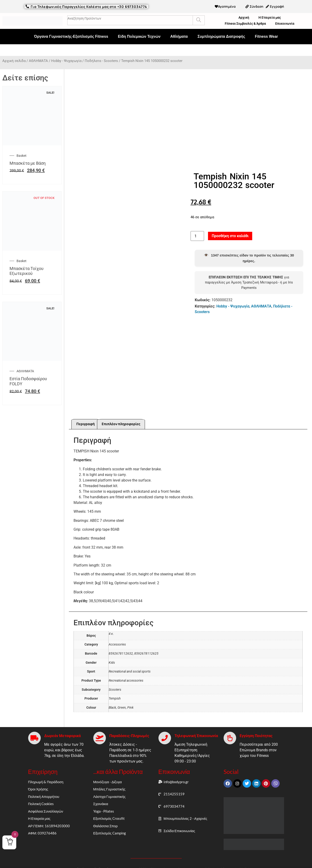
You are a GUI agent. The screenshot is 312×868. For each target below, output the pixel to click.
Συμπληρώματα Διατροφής (221, 36)
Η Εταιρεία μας (270, 17)
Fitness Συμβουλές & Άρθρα (245, 24)
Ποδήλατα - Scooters (101, 61)
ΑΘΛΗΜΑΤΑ (38, 61)
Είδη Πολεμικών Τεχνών (139, 36)
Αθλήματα (179, 36)
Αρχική (244, 17)
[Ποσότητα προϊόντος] (197, 230)
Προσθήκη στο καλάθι (230, 230)
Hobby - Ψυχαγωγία (66, 61)
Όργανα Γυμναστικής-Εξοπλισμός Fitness (71, 36)
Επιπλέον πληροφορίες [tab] (121, 413)
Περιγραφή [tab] (86, 413)
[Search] (199, 20)
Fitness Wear (266, 36)
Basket (22, 156)
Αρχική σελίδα (14, 61)
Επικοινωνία (285, 24)
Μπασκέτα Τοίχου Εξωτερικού (27, 271)
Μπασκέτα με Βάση (28, 163)
